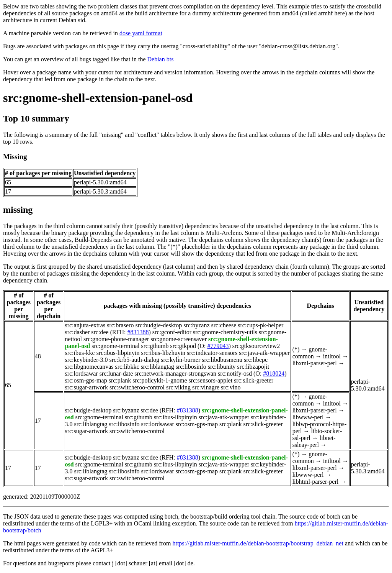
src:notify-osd (235, 374)
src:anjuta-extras (85, 325)
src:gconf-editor (172, 332)
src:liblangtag (158, 367)
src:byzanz (196, 325)
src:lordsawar (81, 374)
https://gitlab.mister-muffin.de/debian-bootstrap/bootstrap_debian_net (258, 543)
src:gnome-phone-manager (116, 339)
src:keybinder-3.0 (86, 360)
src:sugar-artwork (86, 387)
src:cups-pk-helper (261, 325)
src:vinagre (206, 387)
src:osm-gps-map (86, 380)
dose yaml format (141, 33)
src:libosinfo (191, 367)
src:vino (231, 387)
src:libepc (256, 360)
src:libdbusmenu (222, 360)
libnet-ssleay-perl (314, 441)
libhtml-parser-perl (316, 482)
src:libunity (222, 367)
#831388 (138, 332)
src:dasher (77, 332)
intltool (332, 356)
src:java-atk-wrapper (264, 353)
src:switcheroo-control (137, 387)
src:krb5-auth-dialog (135, 360)
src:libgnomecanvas (89, 367)
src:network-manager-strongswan (175, 374)
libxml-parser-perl (315, 363)
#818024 (274, 374)
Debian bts (161, 59)
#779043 (218, 346)
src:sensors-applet (211, 380)
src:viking (178, 387)
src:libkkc (127, 367)
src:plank (120, 380)
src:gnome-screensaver (179, 339)
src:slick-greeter (254, 380)
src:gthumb (155, 346)
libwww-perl (308, 417)
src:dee (100, 332)
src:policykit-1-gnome (160, 380)
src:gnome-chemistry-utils (225, 332)
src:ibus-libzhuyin (163, 353)
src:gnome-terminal (115, 346)
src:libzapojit (253, 367)
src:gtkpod (183, 346)
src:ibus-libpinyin (118, 353)
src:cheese (224, 325)
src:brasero (120, 325)
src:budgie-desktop (158, 325)
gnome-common (310, 353)
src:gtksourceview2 (256, 346)
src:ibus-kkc (80, 353)
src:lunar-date (116, 374)
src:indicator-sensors (212, 353)
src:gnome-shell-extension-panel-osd (98, 98)
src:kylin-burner (180, 360)
